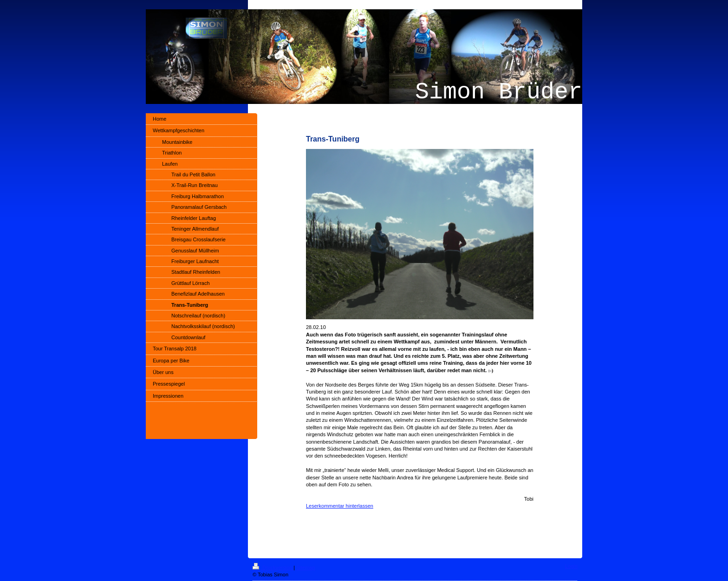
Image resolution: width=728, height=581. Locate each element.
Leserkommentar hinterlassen (340, 506)
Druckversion (273, 568)
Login (571, 566)
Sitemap (305, 568)
